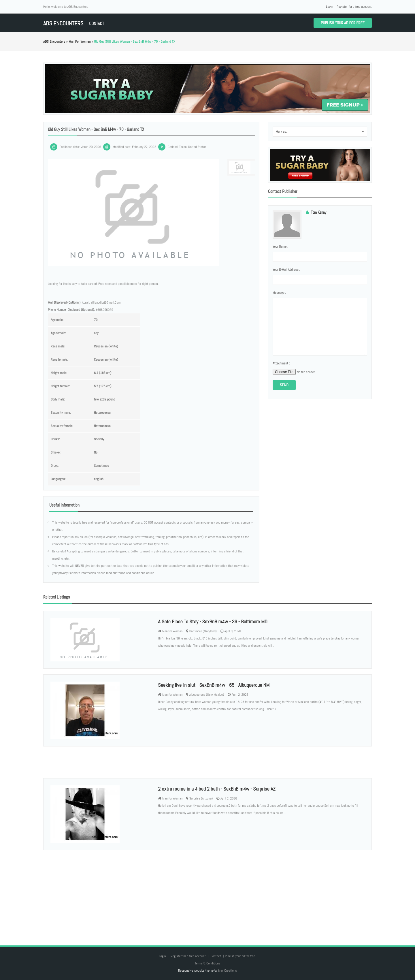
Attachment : (281, 363)
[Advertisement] (207, 892)
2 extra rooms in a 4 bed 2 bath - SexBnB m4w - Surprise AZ (217, 789)
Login (329, 7)
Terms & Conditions (207, 963)
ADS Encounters (63, 23)
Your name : (280, 247)
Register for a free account (354, 7)
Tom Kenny (319, 212)
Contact (97, 23)
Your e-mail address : (286, 270)
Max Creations (228, 970)
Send (284, 385)
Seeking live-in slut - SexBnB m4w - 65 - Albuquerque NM (214, 685)
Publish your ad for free (343, 23)
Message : (279, 293)
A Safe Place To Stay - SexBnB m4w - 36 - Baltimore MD (213, 621)
